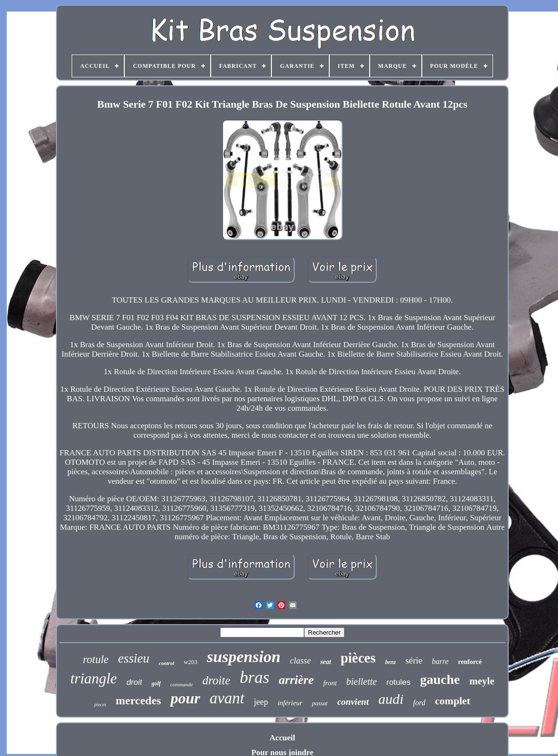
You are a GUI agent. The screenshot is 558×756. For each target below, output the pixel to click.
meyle (482, 681)
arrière (297, 680)
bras (254, 678)
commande (182, 684)
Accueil (282, 738)
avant (227, 698)
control (167, 663)
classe (300, 661)
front (330, 683)
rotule (96, 659)
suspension (244, 657)
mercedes (139, 701)
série (414, 660)
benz (391, 662)
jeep (261, 702)
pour (185, 698)
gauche (440, 679)
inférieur (290, 703)
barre (440, 661)
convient (353, 702)
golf (156, 683)
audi (391, 699)
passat (320, 703)
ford (419, 703)
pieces (100, 705)
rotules (398, 682)
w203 (191, 662)
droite (216, 680)
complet (453, 701)
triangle (93, 678)
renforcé (470, 662)
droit (134, 682)
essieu (134, 658)
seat (326, 662)
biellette (362, 682)
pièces (358, 658)
